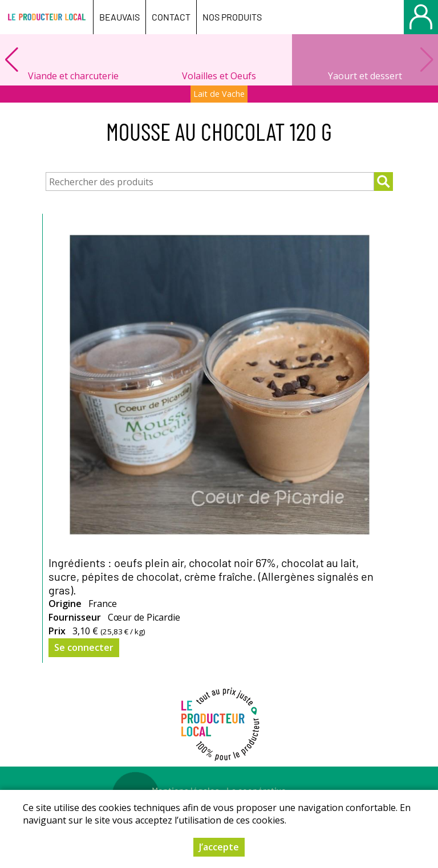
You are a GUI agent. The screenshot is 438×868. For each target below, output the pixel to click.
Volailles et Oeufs (219, 76)
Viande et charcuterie (73, 76)
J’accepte (219, 848)
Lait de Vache (219, 94)
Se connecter (84, 647)
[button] (11, 60)
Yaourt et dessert (365, 76)
